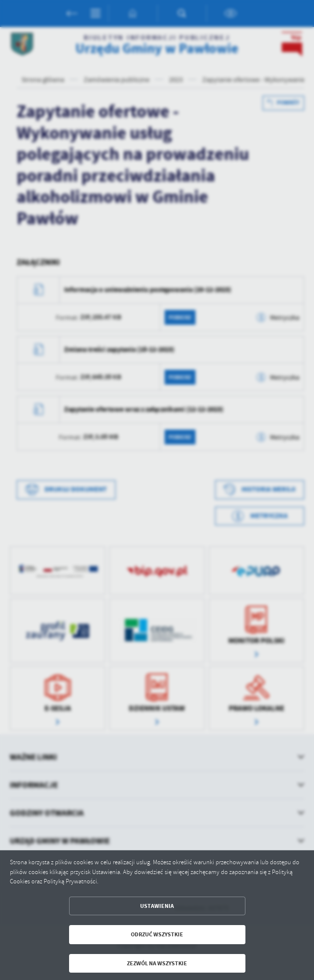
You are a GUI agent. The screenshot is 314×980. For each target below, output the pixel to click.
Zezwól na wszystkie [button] (157, 963)
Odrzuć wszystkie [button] (157, 934)
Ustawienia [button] (157, 906)
